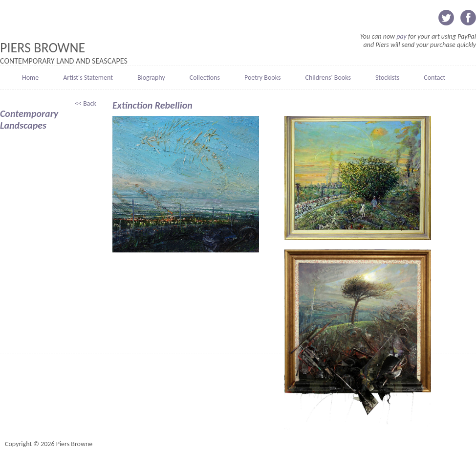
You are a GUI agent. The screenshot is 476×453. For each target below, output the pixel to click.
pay (401, 36)
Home (30, 78)
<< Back (86, 103)
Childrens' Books (328, 78)
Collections (205, 78)
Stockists (387, 78)
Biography (151, 78)
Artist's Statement (88, 78)
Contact (434, 78)
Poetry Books (262, 78)
